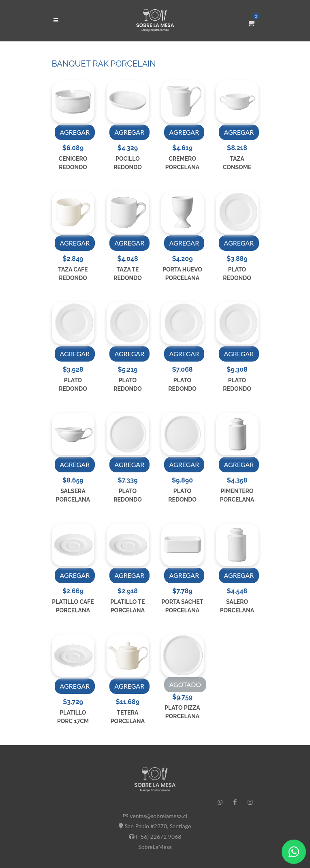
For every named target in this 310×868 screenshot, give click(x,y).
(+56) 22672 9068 (158, 836)
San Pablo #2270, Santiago (158, 826)
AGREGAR (75, 132)
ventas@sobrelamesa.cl (158, 816)
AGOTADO (185, 684)
